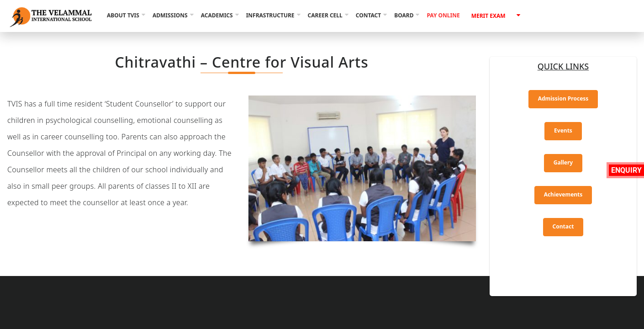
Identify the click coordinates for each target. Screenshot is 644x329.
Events (563, 130)
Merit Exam (488, 16)
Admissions (170, 15)
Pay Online (443, 15)
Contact (369, 15)
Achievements (563, 194)
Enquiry (626, 170)
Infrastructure (270, 15)
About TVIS (123, 15)
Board (404, 15)
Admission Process (563, 98)
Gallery (563, 162)
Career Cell (325, 15)
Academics (217, 15)
